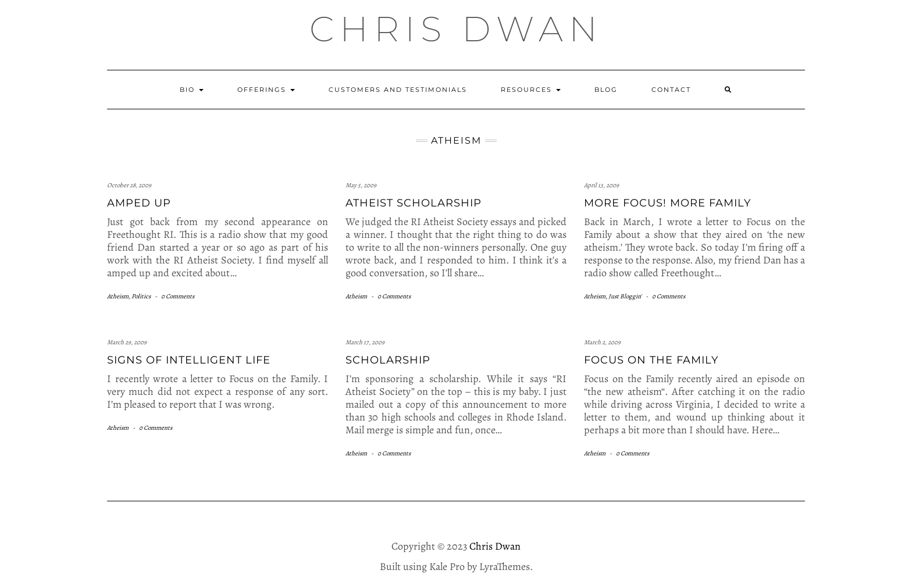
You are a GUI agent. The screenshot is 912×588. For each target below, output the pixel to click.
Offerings (266, 90)
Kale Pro (447, 566)
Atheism (118, 296)
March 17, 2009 (365, 342)
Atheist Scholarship (414, 203)
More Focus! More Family (667, 203)
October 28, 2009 (129, 185)
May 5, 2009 (361, 185)
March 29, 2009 (127, 342)
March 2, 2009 (602, 342)
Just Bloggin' (625, 296)
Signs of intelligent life (189, 360)
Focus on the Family (651, 360)
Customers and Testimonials (398, 90)
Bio (192, 90)
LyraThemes (505, 566)
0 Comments (178, 296)
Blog (606, 90)
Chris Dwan (456, 29)
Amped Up (139, 203)
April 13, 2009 (601, 185)
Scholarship (388, 360)
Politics (141, 296)
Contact (671, 90)
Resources (531, 90)
